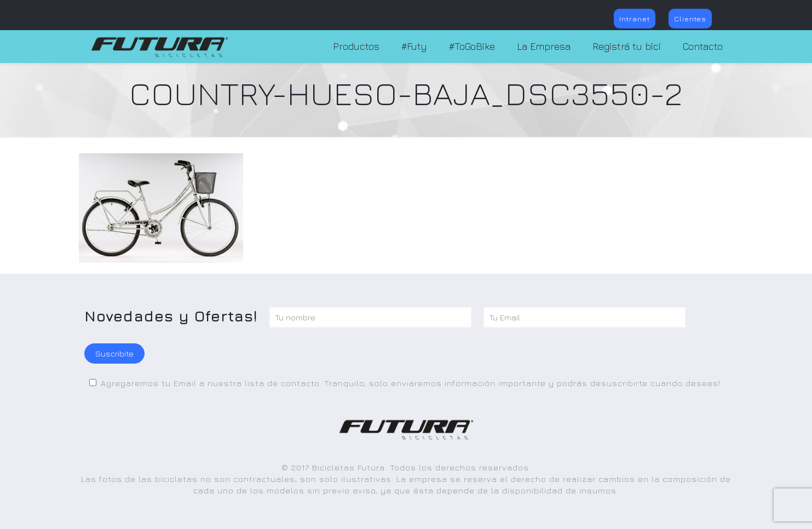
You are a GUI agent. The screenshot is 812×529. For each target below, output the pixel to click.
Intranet (635, 19)
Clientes (690, 19)
